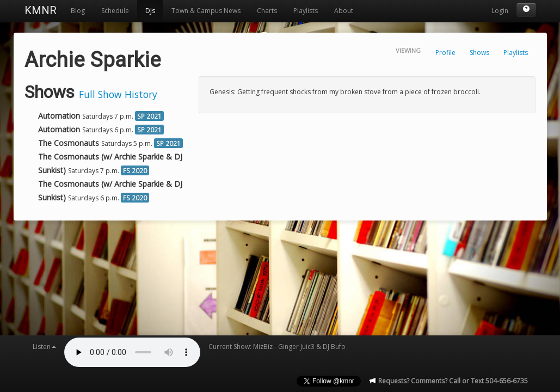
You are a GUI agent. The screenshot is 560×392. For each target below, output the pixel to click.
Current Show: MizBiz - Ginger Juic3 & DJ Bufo (277, 347)
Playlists (306, 11)
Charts (267, 11)
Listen (44, 347)
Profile (445, 53)
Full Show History (118, 94)
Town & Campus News (206, 11)
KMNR (41, 10)
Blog (78, 11)
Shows (479, 53)
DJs (150, 11)
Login (500, 11)
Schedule (115, 11)
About (344, 11)
